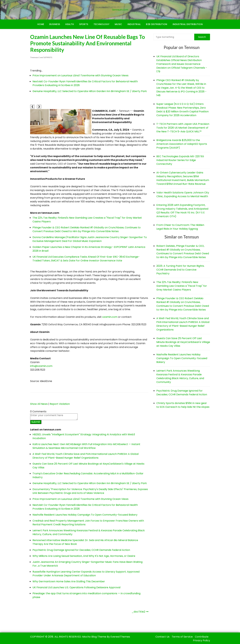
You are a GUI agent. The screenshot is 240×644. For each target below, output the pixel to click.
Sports (84, 24)
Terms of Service (182, 637)
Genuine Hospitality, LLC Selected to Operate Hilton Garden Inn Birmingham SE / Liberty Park (90, 91)
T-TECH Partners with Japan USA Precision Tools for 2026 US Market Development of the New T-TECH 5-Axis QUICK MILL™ (183, 128)
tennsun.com (120, 10)
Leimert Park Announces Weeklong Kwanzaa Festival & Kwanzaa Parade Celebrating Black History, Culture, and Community (180, 376)
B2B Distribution (157, 24)
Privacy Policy (201, 640)
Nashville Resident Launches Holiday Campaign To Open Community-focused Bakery (85, 515)
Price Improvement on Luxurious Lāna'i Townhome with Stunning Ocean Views (80, 75)
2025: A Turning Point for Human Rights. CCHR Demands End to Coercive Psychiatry (180, 270)
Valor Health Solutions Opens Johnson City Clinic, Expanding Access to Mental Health (183, 194)
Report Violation (60, 404)
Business (55, 24)
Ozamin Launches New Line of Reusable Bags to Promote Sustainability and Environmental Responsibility (88, 43)
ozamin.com (110, 317)
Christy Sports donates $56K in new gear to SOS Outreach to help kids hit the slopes (183, 405)
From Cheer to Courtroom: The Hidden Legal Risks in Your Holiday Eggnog (180, 227)
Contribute (202, 637)
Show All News (39, 404)
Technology (102, 24)
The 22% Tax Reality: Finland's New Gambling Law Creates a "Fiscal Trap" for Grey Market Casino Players (182, 286)
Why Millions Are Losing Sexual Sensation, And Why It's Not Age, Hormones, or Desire (84, 556)
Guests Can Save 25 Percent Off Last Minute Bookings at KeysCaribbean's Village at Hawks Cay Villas (183, 342)
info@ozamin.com (41, 366)
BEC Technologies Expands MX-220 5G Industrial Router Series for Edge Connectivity (180, 160)
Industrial (134, 24)
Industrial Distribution (188, 24)
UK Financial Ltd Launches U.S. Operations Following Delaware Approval (76, 587)
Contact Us (162, 637)
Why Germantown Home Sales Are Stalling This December (69, 581)
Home (41, 24)
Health (70, 24)
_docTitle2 (138, 612)
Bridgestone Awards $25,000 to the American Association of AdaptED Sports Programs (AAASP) (182, 144)
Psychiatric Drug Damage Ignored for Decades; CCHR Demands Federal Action (81, 550)
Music (118, 24)
